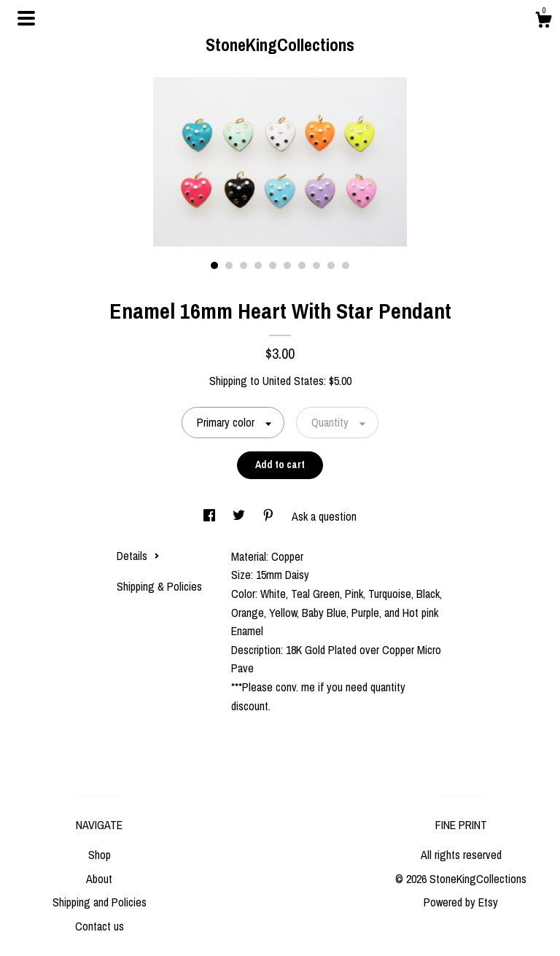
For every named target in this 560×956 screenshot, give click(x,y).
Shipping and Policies (100, 902)
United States (293, 381)
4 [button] (258, 265)
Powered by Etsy (461, 902)
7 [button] (302, 265)
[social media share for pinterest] (270, 516)
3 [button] (244, 265)
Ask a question (324, 516)
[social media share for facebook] (211, 516)
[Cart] (543, 22)
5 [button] (273, 265)
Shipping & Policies (159, 586)
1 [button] (214, 265)
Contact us (100, 926)
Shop (100, 855)
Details (138, 556)
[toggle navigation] (26, 18)
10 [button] (346, 265)
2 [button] (229, 265)
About (99, 879)
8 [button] (316, 265)
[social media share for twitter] (240, 516)
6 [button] (287, 265)
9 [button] (331, 265)
